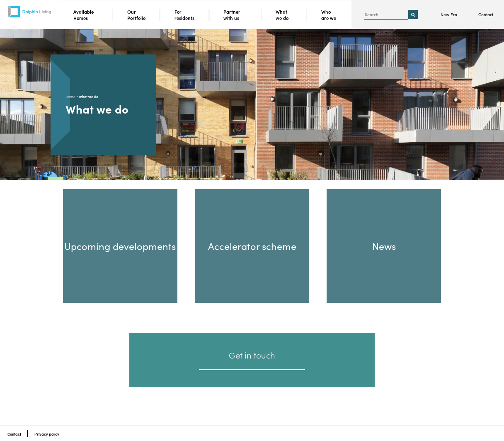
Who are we (329, 15)
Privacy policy (47, 434)
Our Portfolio (136, 15)
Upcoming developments (120, 246)
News (384, 246)
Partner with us (232, 15)
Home (70, 97)
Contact (486, 14)
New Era (449, 14)
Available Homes (84, 15)
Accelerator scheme (252, 246)
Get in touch (252, 355)
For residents (184, 15)
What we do (282, 15)
